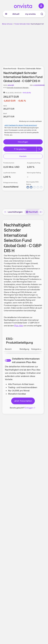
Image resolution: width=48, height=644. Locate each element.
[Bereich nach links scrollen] (5, 212)
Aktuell (16, 14)
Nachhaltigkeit (35, 212)
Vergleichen (20, 149)
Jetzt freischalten (23, 401)
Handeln (23, 156)
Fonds (17, 24)
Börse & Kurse (7, 24)
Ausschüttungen (15, 212)
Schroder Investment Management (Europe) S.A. (25, 88)
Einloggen (30, 408)
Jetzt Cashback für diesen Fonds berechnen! (21, 125)
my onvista (30, 14)
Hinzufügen (23, 142)
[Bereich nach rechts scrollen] (41, 212)
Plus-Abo (19, 326)
